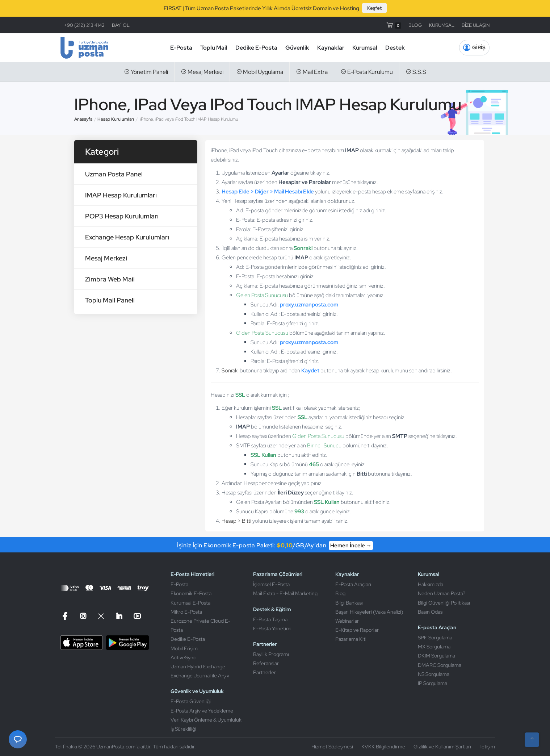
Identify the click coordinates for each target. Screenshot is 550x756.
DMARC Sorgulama (440, 665)
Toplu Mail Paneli (110, 300)
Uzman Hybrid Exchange (198, 667)
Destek (395, 48)
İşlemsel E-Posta (271, 584)
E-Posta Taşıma (270, 619)
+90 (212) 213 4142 (84, 25)
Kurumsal (365, 48)
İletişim (487, 747)
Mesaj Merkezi (202, 72)
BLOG (415, 25)
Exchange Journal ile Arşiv (200, 676)
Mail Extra (312, 72)
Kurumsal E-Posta (190, 603)
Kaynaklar (331, 48)
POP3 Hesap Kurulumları (122, 216)
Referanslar (266, 663)
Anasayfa (83, 119)
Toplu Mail (214, 48)
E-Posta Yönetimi (272, 628)
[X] (101, 616)
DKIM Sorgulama (436, 656)
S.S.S (416, 72)
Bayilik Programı (271, 654)
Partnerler (264, 672)
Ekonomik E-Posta (191, 593)
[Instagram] (83, 616)
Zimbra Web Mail (110, 279)
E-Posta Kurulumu (367, 72)
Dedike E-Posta (256, 48)
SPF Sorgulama (435, 638)
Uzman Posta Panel (114, 174)
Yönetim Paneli (146, 72)
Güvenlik (297, 48)
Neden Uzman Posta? (442, 593)
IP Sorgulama (433, 683)
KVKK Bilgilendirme (383, 747)
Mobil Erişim (184, 648)
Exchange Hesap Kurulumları (127, 237)
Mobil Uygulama (260, 72)
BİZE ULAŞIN (476, 25)
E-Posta (181, 48)
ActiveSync (183, 657)
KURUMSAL (442, 25)
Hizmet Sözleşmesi (332, 747)
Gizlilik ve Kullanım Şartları (442, 747)
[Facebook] (66, 616)
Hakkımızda (431, 584)
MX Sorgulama (434, 647)
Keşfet (374, 8)
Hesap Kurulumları (116, 119)
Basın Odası (431, 612)
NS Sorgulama (434, 674)
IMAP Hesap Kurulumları (121, 195)
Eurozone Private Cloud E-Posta (200, 625)
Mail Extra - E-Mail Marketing (285, 593)
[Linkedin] (119, 616)
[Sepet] (393, 25)
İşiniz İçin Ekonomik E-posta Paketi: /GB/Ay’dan (275, 545)
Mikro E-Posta (186, 612)
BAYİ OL (121, 25)
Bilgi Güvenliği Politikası (444, 603)
